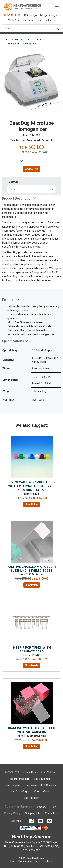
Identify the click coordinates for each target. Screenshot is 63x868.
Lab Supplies (14, 785)
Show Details (32, 504)
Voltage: (14, 182)
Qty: (20, 161)
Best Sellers (48, 772)
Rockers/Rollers (20, 779)
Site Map (16, 821)
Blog (38, 20)
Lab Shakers (48, 785)
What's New (14, 20)
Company (28, 20)
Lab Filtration (32, 798)
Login (44, 15)
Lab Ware (31, 785)
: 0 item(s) (30, 15)
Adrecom (27, 861)
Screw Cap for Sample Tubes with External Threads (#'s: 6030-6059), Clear (32, 486)
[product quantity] (33, 161)
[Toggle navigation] (57, 7)
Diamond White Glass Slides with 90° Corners (32, 730)
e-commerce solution (42, 861)
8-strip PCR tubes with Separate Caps (32, 649)
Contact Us (50, 20)
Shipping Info (33, 813)
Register (55, 15)
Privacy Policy (12, 813)
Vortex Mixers (42, 792)
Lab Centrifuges (20, 792)
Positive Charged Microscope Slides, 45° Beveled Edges (32, 569)
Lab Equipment (43, 779)
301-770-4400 (12, 15)
